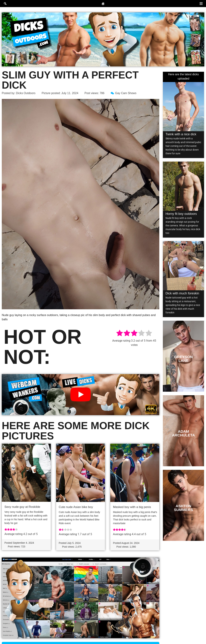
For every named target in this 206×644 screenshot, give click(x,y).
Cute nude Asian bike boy (76, 507)
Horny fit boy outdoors (181, 214)
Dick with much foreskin (182, 293)
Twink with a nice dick (181, 134)
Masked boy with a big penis (132, 507)
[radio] (120, 334)
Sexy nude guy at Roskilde (22, 507)
